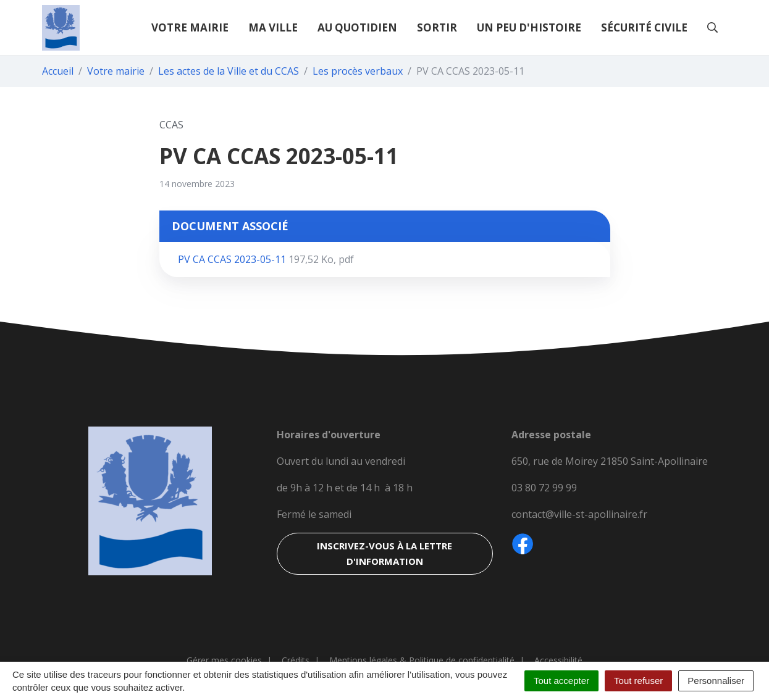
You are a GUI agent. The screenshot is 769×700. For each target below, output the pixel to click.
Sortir (437, 27)
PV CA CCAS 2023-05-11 (266, 259)
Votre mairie (190, 27)
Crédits (296, 660)
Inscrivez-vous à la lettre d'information (384, 553)
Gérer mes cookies (224, 660)
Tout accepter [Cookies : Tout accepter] (561, 681)
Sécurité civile (644, 27)
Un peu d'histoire (529, 27)
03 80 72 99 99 (544, 488)
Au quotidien (357, 27)
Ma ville (273, 27)
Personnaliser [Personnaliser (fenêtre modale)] (716, 681)
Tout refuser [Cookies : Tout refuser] (638, 681)
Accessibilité (558, 660)
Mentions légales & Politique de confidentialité (422, 660)
